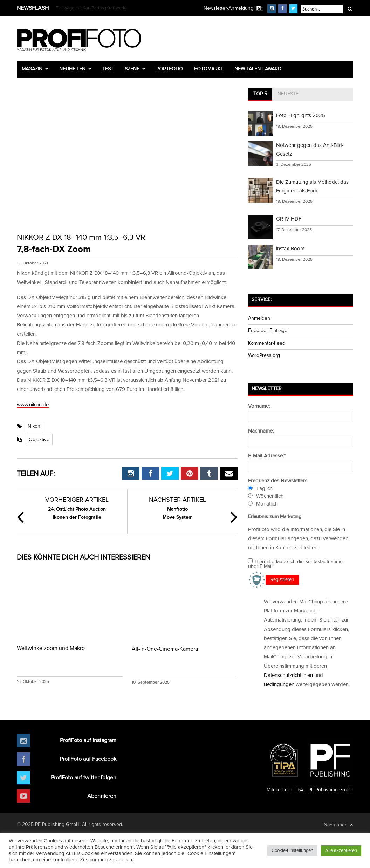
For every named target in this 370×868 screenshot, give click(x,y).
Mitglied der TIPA (285, 765)
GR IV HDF (289, 219)
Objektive (39, 440)
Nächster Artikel (177, 500)
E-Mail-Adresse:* (267, 456)
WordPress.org (264, 355)
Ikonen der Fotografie (77, 513)
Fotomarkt (209, 69)
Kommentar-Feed (267, 343)
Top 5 (260, 94)
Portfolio (170, 69)
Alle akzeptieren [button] (341, 851)
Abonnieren (102, 796)
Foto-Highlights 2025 (301, 116)
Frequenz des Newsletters (278, 481)
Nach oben (338, 825)
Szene (132, 69)
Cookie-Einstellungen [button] (292, 851)
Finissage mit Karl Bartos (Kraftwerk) (91, 8)
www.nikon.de (33, 405)
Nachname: (261, 431)
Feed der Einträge (268, 331)
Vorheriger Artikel (77, 500)
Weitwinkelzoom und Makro (51, 648)
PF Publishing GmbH (330, 765)
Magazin (32, 69)
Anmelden (259, 318)
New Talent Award (258, 69)
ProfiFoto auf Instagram (88, 740)
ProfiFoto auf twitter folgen (84, 778)
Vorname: (259, 406)
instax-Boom (290, 249)
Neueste (288, 94)
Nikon (34, 426)
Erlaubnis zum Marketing (275, 517)
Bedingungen (279, 684)
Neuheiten (72, 69)
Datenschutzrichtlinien (288, 675)
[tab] (260, 95)
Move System (178, 513)
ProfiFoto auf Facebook (88, 759)
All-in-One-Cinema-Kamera (165, 649)
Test (108, 69)
